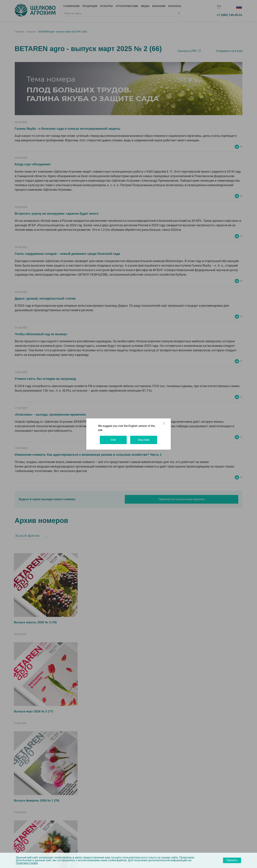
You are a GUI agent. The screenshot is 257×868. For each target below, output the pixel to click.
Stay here (145, 438)
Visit (112, 438)
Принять (232, 860)
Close (170, 428)
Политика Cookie (27, 863)
